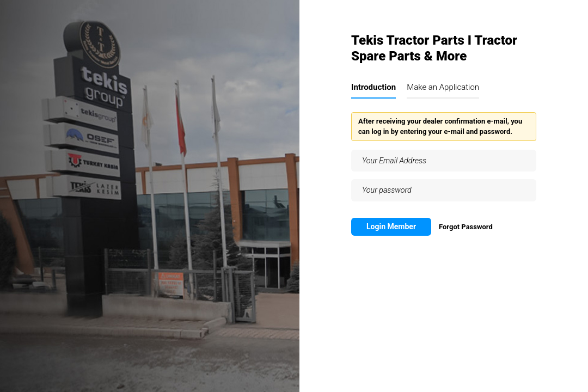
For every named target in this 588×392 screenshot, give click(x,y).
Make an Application (443, 87)
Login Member (391, 226)
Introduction (373, 87)
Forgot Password (466, 227)
